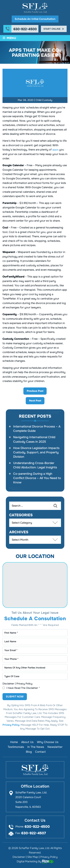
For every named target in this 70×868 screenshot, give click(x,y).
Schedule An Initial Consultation (35, 19)
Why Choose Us (48, 742)
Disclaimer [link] (19, 857)
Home (14, 742)
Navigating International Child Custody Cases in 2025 (34, 439)
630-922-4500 (25, 29)
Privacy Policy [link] (49, 857)
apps (55, 150)
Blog (29, 752)
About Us (27, 742)
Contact (40, 752)
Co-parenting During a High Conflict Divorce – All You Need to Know (37, 478)
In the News (36, 747)
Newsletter (55, 747)
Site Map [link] (33, 857)
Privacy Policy (24, 684)
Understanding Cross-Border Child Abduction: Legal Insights (35, 465)
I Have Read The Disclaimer (23, 688)
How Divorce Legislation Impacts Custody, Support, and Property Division (36, 452)
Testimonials (16, 747)
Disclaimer (8, 684)
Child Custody (44, 100)
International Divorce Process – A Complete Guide (37, 429)
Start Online (52, 29)
